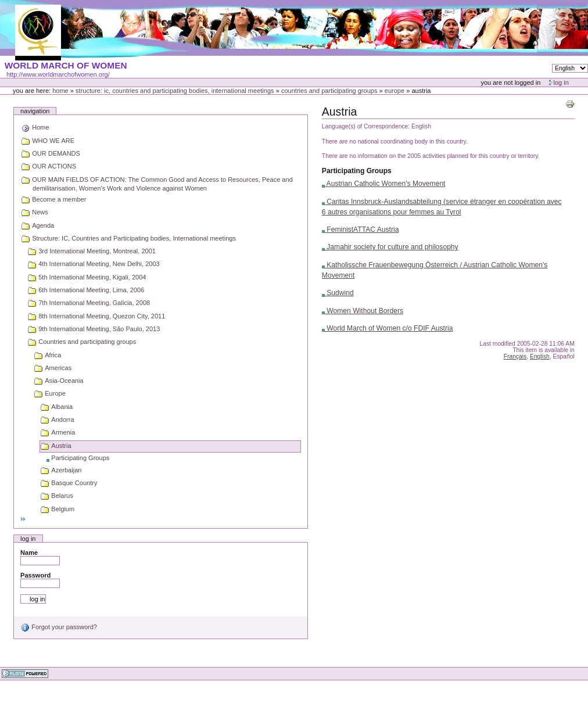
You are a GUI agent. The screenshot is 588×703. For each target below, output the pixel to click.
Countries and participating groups (329, 91)
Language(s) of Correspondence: (366, 126)
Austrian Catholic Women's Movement (384, 184)
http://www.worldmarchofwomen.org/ (58, 74)
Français (515, 356)
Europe (395, 91)
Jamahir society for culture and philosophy (390, 247)
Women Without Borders (363, 311)
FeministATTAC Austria (361, 229)
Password (35, 575)
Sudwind (338, 293)
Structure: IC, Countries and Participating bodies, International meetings (175, 91)
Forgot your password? (59, 627)
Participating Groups (357, 171)
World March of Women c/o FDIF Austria (388, 328)
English (540, 356)
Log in (561, 83)
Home (60, 91)
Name (29, 553)
